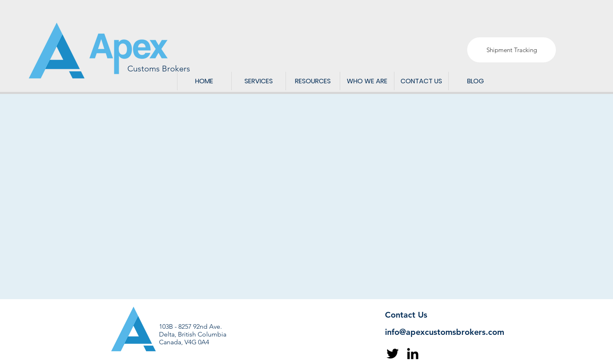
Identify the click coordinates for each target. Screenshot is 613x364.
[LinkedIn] (413, 354)
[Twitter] (393, 354)
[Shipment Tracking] (512, 50)
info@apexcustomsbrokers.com (445, 332)
